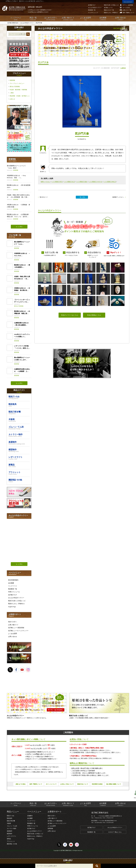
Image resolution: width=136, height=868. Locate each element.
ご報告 (12, 93)
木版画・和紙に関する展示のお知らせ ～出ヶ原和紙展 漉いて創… (19, 197)
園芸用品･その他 (12, 844)
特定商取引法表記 (97, 784)
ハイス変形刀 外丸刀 (110, 182)
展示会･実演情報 (15, 87)
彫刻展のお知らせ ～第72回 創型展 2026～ (19, 188)
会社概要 (103, 19)
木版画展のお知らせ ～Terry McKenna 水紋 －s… (19, 178)
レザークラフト (12, 836)
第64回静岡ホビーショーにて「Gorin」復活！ (19, 168)
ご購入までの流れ (20, 784)
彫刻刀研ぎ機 (11, 821)
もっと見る (19, 227)
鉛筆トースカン (45, 182)
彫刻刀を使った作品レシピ (17, 601)
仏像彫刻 (123, 68)
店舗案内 (30, 816)
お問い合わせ (120, 19)
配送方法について (83, 784)
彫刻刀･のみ (11, 816)
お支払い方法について (67, 784)
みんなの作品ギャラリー (16, 598)
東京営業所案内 (13, 580)
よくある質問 (85, 19)
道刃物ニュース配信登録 (16, 628)
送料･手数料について (36, 784)
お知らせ (12, 99)
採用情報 (50, 829)
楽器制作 (10, 831)
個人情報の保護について (114, 784)
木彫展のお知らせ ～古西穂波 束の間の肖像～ (19, 207)
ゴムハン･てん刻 (12, 826)
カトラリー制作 (12, 829)
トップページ (16, 19)
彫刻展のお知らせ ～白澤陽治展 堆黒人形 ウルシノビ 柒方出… (19, 217)
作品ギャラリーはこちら (70, 315)
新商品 (9, 839)
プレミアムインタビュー (17, 83)
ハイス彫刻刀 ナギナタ (95, 182)
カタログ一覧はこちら (115, 832)
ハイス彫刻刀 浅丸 (82, 182)
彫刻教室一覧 (13, 589)
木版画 (9, 823)
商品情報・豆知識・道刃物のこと (20, 96)
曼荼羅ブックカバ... (118, 197)
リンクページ (13, 586)
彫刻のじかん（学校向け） (17, 604)
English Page (12, 607)
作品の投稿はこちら (94, 315)
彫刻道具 (10, 818)
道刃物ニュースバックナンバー (18, 631)
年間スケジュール (14, 592)
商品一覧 (33, 19)
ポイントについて (51, 784)
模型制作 (10, 834)
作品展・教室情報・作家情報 (18, 90)
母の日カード (44, 197)
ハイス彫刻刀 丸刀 (69, 182)
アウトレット (11, 841)
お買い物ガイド (68, 19)
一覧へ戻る (82, 197)
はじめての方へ (50, 19)
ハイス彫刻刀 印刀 (57, 182)
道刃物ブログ (13, 595)
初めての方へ (13, 622)
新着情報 (12, 80)
